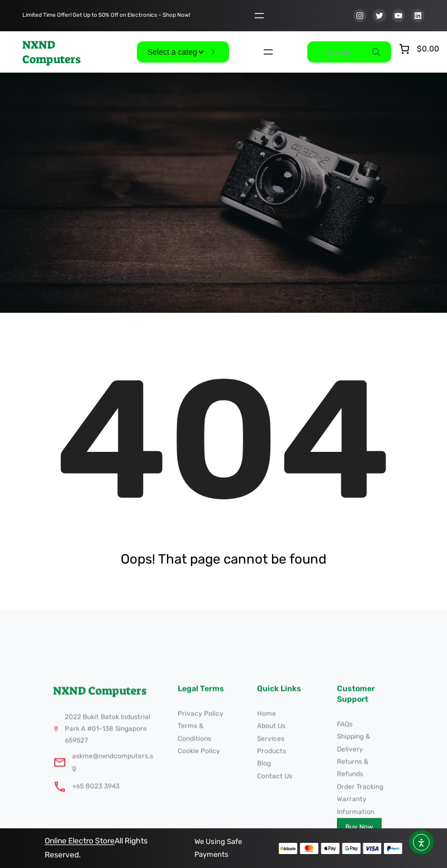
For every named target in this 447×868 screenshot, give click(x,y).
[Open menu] (259, 16)
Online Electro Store (80, 841)
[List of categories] (175, 52)
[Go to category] (213, 52)
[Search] (376, 52)
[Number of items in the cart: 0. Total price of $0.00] (418, 49)
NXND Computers (51, 52)
